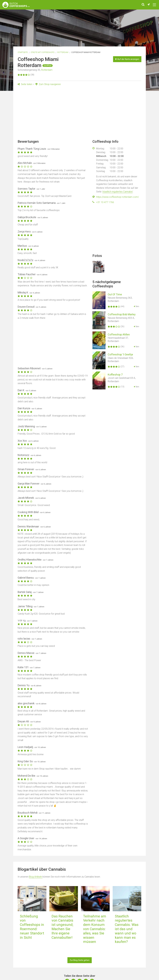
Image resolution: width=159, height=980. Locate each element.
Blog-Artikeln (36, 877)
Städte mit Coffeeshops (43, 52)
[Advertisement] (79, 114)
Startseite (23, 52)
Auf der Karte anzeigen (127, 59)
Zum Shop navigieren (48, 84)
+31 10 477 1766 (105, 202)
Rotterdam (63, 52)
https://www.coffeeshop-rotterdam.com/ (118, 197)
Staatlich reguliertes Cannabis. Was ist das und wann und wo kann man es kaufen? (127, 929)
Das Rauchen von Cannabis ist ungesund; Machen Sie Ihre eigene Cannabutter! (62, 927)
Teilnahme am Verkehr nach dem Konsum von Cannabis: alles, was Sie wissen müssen (95, 929)
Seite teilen (25, 84)
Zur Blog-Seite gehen (80, 960)
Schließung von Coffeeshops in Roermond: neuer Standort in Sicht (32, 927)
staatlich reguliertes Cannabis (118, 192)
